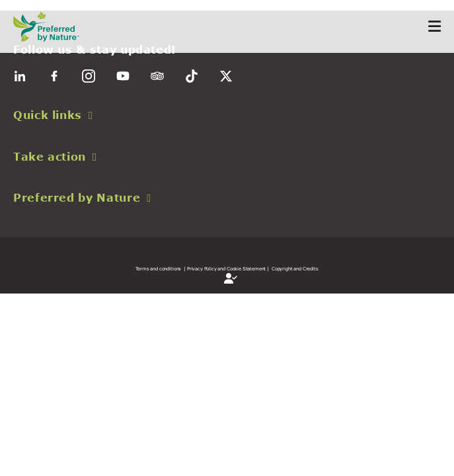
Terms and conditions (158, 268)
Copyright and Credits (295, 268)
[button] (227, 115)
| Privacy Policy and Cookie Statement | (226, 268)
